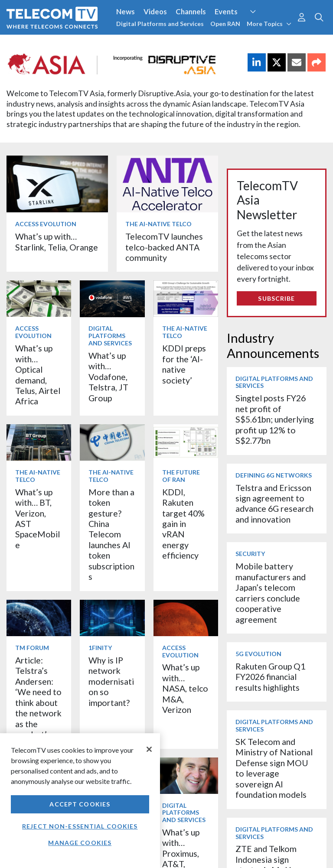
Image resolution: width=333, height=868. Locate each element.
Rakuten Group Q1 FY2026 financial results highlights (270, 677)
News (126, 11)
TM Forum (32, 648)
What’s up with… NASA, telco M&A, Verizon (185, 688)
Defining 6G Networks (274, 475)
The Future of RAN (181, 476)
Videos (155, 11)
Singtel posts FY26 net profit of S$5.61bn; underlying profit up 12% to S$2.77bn (275, 419)
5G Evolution (258, 654)
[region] (80, 801)
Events (226, 11)
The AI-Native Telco (158, 224)
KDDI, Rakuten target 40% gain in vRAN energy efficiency (183, 524)
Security (250, 554)
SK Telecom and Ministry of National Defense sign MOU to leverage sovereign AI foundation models (274, 768)
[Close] (149, 749)
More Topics (269, 24)
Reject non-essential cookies (80, 826)
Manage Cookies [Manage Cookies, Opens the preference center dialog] (80, 843)
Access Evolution (46, 224)
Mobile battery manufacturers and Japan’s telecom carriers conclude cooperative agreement (271, 593)
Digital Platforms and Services (160, 24)
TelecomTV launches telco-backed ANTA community (164, 247)
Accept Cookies (80, 804)
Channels (191, 11)
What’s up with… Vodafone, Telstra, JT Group (108, 377)
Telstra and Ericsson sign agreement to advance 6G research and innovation (274, 504)
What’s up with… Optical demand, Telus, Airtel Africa (38, 375)
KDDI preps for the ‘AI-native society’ (184, 364)
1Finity (100, 648)
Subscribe (276, 298)
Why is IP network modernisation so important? (111, 681)
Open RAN (225, 24)
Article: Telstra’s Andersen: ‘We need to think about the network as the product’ (38, 697)
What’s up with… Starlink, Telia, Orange (57, 242)
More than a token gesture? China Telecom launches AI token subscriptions (111, 535)
